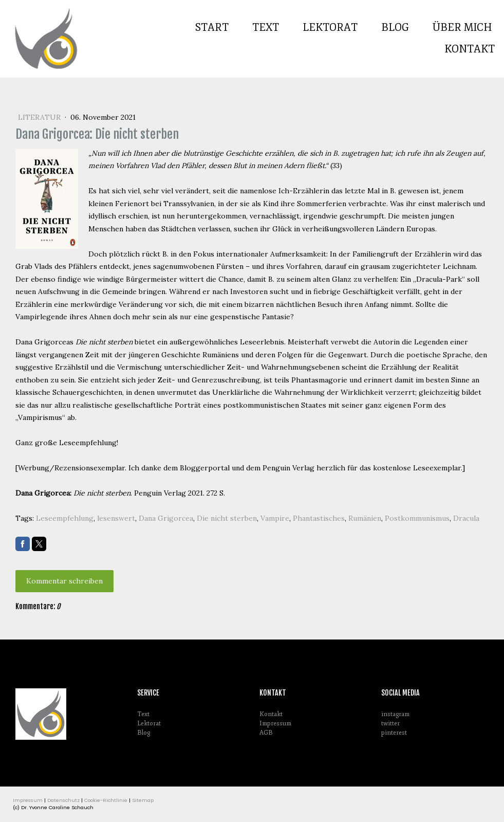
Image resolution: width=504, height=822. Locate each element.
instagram (395, 714)
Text (266, 28)
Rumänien (365, 518)
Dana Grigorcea (166, 518)
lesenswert (116, 518)
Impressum (275, 724)
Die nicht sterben (227, 518)
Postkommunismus (417, 518)
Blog (395, 28)
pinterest (394, 733)
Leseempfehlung (65, 518)
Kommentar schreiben (64, 581)
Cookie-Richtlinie (106, 800)
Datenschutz (63, 800)
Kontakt (470, 49)
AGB (266, 733)
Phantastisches (319, 518)
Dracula (466, 518)
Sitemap (143, 800)
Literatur (40, 117)
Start (212, 28)
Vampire (275, 518)
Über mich (462, 28)
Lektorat (330, 28)
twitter (390, 724)
